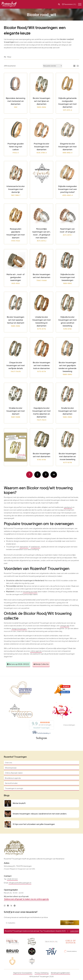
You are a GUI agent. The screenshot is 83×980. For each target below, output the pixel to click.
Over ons (8, 763)
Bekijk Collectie (41, 664)
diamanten (24, 547)
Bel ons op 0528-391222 (18, 664)
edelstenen (35, 547)
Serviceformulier (11, 783)
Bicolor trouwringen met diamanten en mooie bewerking (67, 456)
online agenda (36, 651)
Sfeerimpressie (11, 768)
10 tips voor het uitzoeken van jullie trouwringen (34, 824)
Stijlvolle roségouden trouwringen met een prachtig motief (67, 189)
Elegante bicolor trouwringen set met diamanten (67, 147)
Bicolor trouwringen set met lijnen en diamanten (41, 101)
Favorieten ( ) (69, 4)
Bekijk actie (63, 931)
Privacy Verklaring (42, 973)
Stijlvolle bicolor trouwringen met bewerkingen (67, 277)
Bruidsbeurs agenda (13, 778)
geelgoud (68, 507)
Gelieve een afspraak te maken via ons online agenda (26, 899)
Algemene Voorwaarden (23, 973)
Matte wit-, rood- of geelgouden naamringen (16, 277)
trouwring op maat (30, 592)
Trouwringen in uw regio (14, 788)
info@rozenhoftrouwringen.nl (20, 883)
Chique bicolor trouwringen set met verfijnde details (16, 365)
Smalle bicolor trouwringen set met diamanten (67, 411)
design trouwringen (19, 628)
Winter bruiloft (19, 803)
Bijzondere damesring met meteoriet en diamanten (16, 101)
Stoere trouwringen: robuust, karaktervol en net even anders (40, 814)
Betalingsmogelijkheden (60, 973)
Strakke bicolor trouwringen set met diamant (16, 411)
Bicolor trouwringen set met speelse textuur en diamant (16, 320)
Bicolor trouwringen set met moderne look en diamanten (41, 365)
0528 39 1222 (12, 879)
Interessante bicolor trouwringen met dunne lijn (16, 189)
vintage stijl (65, 626)
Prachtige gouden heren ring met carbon (16, 147)
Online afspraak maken (14, 773)
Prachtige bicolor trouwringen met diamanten (41, 147)
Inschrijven (70, 923)
